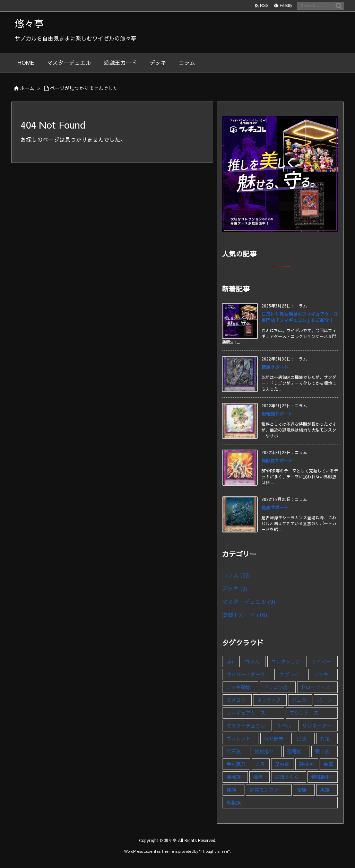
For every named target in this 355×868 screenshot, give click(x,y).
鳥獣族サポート (277, 461)
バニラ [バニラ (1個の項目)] (299, 700)
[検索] (339, 6)
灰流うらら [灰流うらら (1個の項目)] (287, 777)
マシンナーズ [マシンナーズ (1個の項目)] (304, 713)
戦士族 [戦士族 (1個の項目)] (322, 751)
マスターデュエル (249, 601)
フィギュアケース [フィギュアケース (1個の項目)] (246, 713)
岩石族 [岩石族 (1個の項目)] (234, 751)
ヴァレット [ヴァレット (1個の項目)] (239, 738)
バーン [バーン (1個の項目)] (325, 700)
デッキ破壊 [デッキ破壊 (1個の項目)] (239, 687)
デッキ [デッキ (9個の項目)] (321, 674)
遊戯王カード (245, 615)
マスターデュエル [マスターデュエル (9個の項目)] (246, 726)
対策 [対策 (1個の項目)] (325, 738)
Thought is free (214, 851)
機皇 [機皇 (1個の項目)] (258, 777)
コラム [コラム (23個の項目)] (252, 661)
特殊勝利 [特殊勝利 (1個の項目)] (321, 777)
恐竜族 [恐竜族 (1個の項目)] (294, 751)
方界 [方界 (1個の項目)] (260, 764)
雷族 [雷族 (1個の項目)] (302, 790)
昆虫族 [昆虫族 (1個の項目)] (282, 764)
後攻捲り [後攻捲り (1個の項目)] (264, 751)
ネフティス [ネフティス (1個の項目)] (269, 700)
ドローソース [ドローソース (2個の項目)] (315, 687)
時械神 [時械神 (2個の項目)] (306, 764)
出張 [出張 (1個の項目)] (302, 738)
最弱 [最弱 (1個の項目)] (328, 764)
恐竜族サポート (277, 414)
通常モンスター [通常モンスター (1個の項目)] (267, 790)
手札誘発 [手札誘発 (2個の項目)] (236, 764)
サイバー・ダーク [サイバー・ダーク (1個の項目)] (246, 674)
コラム (236, 575)
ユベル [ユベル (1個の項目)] (284, 726)
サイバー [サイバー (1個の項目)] (321, 661)
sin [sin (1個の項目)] (230, 661)
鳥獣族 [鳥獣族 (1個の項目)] (234, 802)
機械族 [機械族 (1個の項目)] (234, 777)
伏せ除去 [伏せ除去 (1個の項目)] (274, 738)
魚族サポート (275, 507)
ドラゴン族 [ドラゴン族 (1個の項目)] (276, 687)
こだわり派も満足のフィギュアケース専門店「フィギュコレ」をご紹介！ (300, 317)
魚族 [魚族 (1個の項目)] (325, 790)
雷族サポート (275, 367)
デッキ (235, 588)
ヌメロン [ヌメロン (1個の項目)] (236, 700)
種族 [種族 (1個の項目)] (231, 790)
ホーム (27, 88)
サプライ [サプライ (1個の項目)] (289, 674)
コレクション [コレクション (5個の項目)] (286, 661)
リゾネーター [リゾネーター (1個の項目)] (317, 726)
